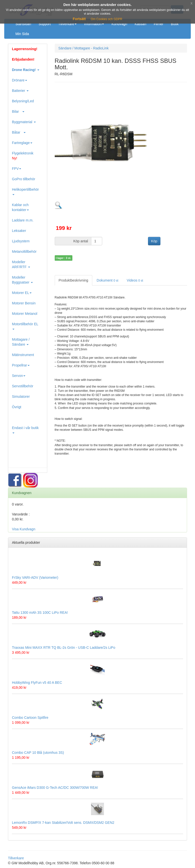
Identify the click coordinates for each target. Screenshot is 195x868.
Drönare (20, 80)
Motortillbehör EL (25, 326)
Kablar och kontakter (20, 207)
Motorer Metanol (25, 314)
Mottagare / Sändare (21, 342)
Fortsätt (79, 19)
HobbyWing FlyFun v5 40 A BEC (37, 683)
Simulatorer (21, 397)
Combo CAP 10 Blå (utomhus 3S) (38, 753)
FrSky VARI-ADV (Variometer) (35, 578)
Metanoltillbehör (24, 252)
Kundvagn (119, 24)
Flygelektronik (23, 156)
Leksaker (19, 231)
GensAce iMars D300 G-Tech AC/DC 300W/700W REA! (55, 788)
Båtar (19, 132)
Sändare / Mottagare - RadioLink (84, 48)
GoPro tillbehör (24, 179)
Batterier (20, 91)
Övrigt (17, 407)
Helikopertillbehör (25, 191)
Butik (175, 24)
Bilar (18, 111)
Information (94, 24)
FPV (17, 169)
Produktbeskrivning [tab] (73, 280)
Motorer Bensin (24, 303)
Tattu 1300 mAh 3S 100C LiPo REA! (40, 613)
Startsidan (23, 24)
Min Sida (22, 34)
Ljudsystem (21, 241)
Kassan (140, 24)
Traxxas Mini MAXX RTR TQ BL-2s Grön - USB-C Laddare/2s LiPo (64, 648)
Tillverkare (67, 24)
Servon (19, 376)
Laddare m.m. (23, 220)
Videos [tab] (135, 280)
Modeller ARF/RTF (21, 264)
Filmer (159, 24)
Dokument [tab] (108, 280)
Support (45, 24)
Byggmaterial (24, 122)
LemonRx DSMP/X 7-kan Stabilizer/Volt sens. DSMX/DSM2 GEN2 (63, 823)
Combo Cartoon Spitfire (30, 718)
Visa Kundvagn (24, 529)
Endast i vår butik (25, 430)
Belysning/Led (23, 101)
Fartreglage (22, 143)
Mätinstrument (23, 355)
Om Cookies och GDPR (107, 19)
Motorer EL (22, 293)
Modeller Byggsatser (22, 280)
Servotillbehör (23, 386)
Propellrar (21, 365)
